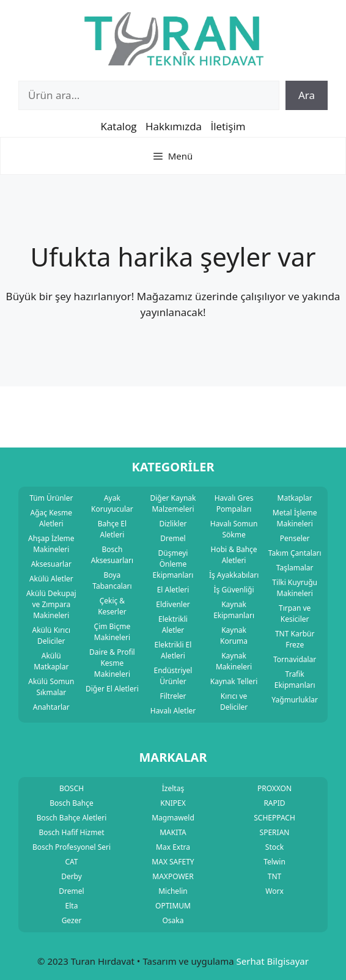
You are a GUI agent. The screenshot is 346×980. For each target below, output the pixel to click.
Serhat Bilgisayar (273, 961)
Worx (274, 891)
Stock (274, 847)
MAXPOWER (173, 876)
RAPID (274, 803)
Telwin (274, 862)
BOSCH (72, 788)
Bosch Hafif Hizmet (71, 832)
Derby (72, 876)
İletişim (228, 126)
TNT (274, 876)
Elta (72, 906)
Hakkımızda (174, 126)
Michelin (173, 891)
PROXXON (274, 788)
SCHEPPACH (274, 818)
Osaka (173, 920)
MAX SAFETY (173, 862)
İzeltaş (173, 788)
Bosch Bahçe (72, 803)
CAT (71, 862)
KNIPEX (173, 803)
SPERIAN (275, 832)
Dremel (71, 891)
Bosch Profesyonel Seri (72, 847)
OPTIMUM (173, 906)
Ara (307, 95)
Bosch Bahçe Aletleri (72, 818)
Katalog (118, 126)
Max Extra (173, 847)
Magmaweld (173, 818)
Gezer (72, 920)
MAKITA (173, 832)
